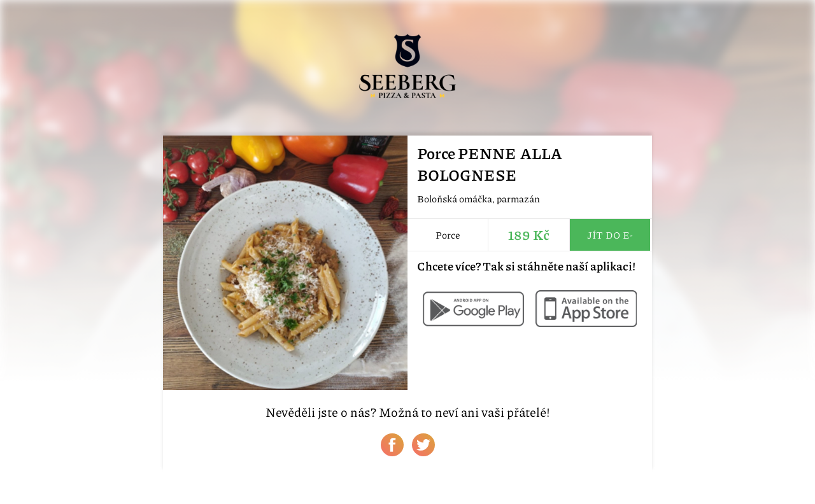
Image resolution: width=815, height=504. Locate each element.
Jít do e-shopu (610, 239)
